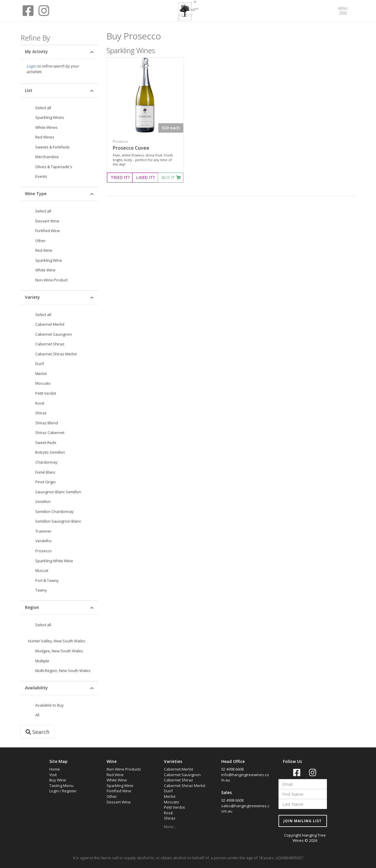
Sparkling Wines (50, 117)
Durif (40, 364)
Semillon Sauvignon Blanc (58, 521)
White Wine (45, 270)
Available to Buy (49, 705)
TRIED (120, 177)
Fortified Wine (48, 231)
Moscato (43, 383)
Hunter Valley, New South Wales (57, 641)
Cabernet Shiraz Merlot (56, 354)
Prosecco (43, 551)
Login (31, 66)
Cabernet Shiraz (50, 344)
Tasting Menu (61, 786)
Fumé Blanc (45, 472)
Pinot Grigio (46, 482)
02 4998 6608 (232, 769)
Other (40, 241)
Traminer (43, 531)
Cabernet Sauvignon (54, 334)
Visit (53, 775)
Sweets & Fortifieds (52, 147)
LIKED (145, 177)
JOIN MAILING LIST (303, 821)
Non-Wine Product (51, 280)
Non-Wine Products (124, 769)
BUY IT (171, 177)
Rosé (40, 403)
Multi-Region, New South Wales (63, 671)
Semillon (43, 501)
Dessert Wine (47, 221)
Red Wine (44, 250)
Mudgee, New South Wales (59, 651)
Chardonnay (46, 462)
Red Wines (45, 137)
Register (69, 791)
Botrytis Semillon (50, 452)
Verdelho (43, 541)
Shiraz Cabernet (50, 433)
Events (41, 176)
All (37, 715)
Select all (43, 108)
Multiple (42, 661)
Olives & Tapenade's (54, 167)
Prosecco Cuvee (131, 148)
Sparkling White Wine (54, 561)
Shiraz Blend (47, 423)
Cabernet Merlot (50, 324)
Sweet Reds (46, 443)
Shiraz (41, 413)
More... (170, 827)
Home (55, 769)
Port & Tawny (47, 580)
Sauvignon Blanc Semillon (58, 492)
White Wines (46, 127)
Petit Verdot (46, 393)
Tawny (41, 590)
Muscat (42, 570)
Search (37, 732)
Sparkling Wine (49, 260)
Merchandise (47, 157)
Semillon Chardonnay (54, 511)
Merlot (41, 374)
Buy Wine (58, 780)
